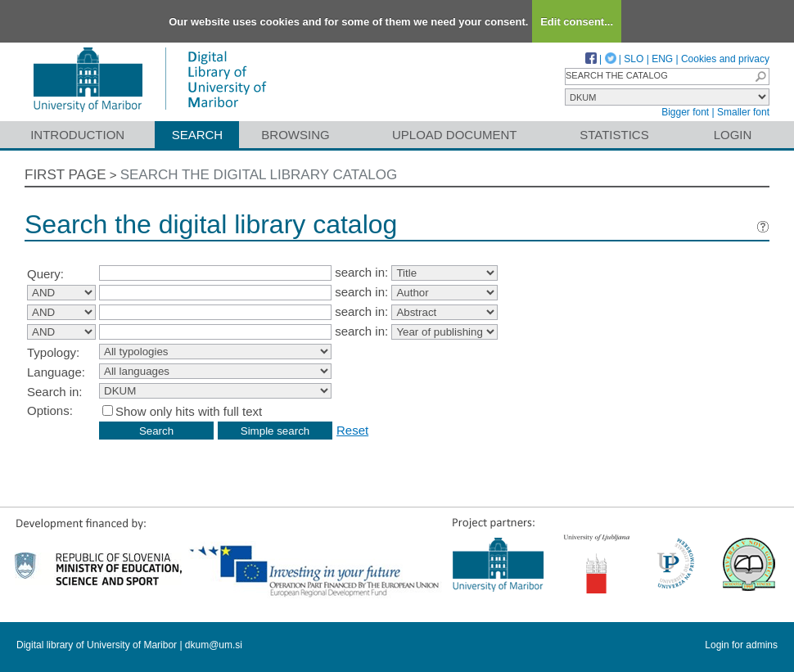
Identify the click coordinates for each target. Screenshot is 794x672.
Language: (56, 372)
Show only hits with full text (189, 411)
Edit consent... (577, 22)
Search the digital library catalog (259, 175)
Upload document (455, 135)
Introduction (77, 135)
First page (65, 175)
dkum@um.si (214, 645)
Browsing (295, 135)
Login (733, 135)
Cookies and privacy (725, 59)
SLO (634, 59)
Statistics (614, 135)
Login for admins (741, 645)
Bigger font (685, 112)
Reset (352, 430)
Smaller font (743, 112)
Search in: (55, 392)
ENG (662, 59)
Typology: (53, 352)
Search (198, 135)
